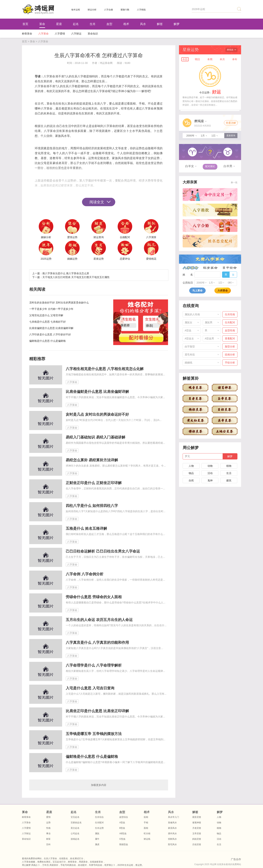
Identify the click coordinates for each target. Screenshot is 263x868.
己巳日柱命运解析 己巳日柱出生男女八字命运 (103, 551)
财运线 (147, 839)
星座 (59, 24)
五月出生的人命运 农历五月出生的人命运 (99, 620)
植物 (229, 466)
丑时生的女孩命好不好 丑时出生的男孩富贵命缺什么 (59, 303)
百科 (48, 844)
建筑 (229, 480)
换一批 (234, 182)
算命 (42, 24)
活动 (210, 473)
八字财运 (76, 34)
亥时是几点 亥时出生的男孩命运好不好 (97, 414)
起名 (76, 24)
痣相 (146, 817)
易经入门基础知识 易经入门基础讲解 (96, 437)
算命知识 (93, 34)
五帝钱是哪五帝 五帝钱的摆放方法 (94, 734)
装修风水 (172, 823)
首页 (25, 24)
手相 (146, 823)
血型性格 (230, 330)
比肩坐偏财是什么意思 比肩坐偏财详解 (51, 328)
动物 (210, 466)
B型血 (122, 828)
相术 (126, 24)
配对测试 (210, 166)
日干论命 (230, 268)
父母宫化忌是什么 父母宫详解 (46, 315)
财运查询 (99, 237)
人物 (191, 466)
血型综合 (124, 817)
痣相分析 (230, 355)
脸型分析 (230, 347)
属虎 (97, 844)
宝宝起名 (75, 817)
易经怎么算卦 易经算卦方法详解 (92, 460)
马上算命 (197, 290)
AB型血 (123, 834)
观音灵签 (197, 817)
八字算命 (43, 34)
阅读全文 (97, 202)
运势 (48, 823)
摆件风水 (172, 834)
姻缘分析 (46, 237)
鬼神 (210, 480)
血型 (109, 24)
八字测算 (151, 237)
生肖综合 (99, 817)
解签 (160, 24)
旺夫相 (147, 834)
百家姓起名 (76, 823)
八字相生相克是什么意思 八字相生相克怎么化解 (105, 369)
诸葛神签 (197, 823)
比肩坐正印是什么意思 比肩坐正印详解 (97, 711)
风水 (143, 24)
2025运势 (46, 259)
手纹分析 (230, 363)
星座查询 (231, 136)
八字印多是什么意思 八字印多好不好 (50, 334)
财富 (48, 839)
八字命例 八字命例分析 (85, 574)
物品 (191, 473)
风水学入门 (174, 817)
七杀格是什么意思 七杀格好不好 (47, 322)
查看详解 (231, 123)
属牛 (97, 839)
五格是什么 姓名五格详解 (86, 528)
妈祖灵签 (197, 839)
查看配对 (230, 338)
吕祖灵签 (197, 844)
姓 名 (188, 275)
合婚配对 (125, 237)
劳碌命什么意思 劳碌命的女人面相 (94, 597)
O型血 (122, 839)
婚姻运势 (72, 259)
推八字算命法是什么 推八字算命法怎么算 (66, 273)
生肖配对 (230, 322)
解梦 (177, 24)
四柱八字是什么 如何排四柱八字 (92, 506)
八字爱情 (60, 34)
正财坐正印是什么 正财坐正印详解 (94, 483)
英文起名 (75, 828)
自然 (191, 480)
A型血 (122, 823)
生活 (229, 473)
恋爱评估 (125, 259)
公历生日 (188, 283)
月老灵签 (197, 828)
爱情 (48, 817)
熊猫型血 (124, 844)
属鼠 (97, 834)
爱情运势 (72, 237)
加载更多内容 (99, 785)
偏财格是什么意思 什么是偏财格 (47, 341)
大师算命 (223, 290)
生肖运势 (99, 828)
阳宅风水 (172, 844)
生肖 (93, 24)
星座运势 (99, 259)
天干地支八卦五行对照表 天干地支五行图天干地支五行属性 (76, 277)
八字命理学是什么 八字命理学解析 (94, 665)
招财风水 (172, 839)
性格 (48, 828)
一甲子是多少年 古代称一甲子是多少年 (51, 309)
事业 (48, 834)
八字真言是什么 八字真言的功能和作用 (97, 642)
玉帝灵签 (197, 834)
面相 (146, 828)
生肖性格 (230, 314)
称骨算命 (27, 34)
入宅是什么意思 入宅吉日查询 (90, 688)
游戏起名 (75, 839)
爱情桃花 (151, 259)
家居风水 (172, 828)
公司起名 (75, 834)
